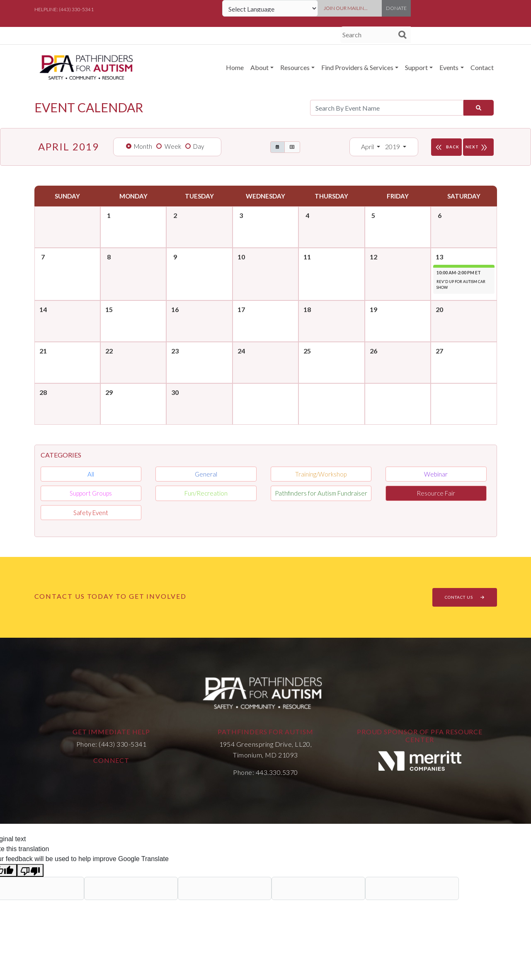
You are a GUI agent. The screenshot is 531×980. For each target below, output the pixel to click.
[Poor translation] (30, 870)
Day (199, 146)
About (259, 67)
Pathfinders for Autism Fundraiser (321, 493)
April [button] (368, 146)
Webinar (436, 474)
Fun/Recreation (206, 493)
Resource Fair (436, 493)
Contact (482, 67)
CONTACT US (465, 597)
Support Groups (91, 493)
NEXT (478, 147)
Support (416, 67)
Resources (295, 67)
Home (235, 67)
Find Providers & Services (357, 67)
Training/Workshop (321, 474)
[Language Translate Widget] (270, 8)
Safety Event (91, 513)
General (206, 474)
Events (449, 67)
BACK (446, 147)
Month (143, 146)
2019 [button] (393, 146)
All (91, 474)
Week (173, 146)
